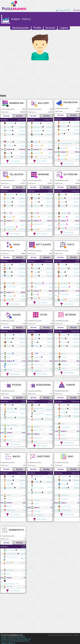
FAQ (14, 641)
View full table (13, 161)
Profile (37, 28)
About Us (12, 643)
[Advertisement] (40, 77)
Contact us (5, 639)
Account (50, 28)
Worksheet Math (19, 637)
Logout (64, 28)
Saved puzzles (21, 28)
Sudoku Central (7, 637)
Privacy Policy (15, 639)
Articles (20, 641)
